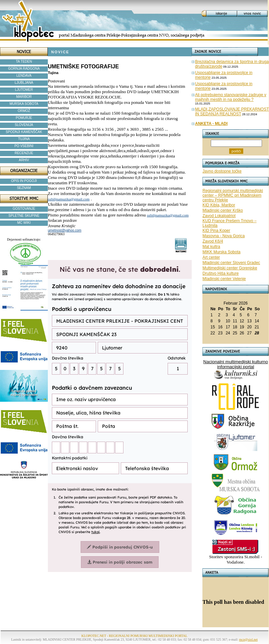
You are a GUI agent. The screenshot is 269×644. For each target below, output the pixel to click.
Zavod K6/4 (213, 241)
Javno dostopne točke (222, 171)
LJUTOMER (24, 90)
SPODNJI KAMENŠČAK (24, 132)
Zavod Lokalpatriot (219, 216)
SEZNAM (24, 188)
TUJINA (24, 139)
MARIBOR (24, 97)
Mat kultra (211, 247)
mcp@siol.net (249, 639)
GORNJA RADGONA (24, 69)
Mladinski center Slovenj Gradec (231, 263)
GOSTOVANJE (24, 209)
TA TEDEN (24, 61)
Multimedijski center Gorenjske (230, 268)
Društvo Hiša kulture (220, 273)
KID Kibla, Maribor (219, 205)
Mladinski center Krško (223, 210)
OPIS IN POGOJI (24, 181)
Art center (211, 257)
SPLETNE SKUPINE (24, 216)
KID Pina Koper (216, 231)
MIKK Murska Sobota (221, 252)
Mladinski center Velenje (224, 279)
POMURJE (24, 118)
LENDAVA (24, 76)
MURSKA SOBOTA (24, 104)
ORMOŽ (24, 111)
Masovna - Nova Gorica (223, 236)
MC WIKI (24, 223)
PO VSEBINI (24, 146)
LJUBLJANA (24, 83)
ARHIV (24, 160)
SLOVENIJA (24, 125)
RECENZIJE (24, 153)
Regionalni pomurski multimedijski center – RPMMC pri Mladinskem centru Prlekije (233, 195)
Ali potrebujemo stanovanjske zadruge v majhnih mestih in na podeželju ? (231, 97)
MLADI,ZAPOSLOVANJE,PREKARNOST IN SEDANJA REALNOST (232, 112)
